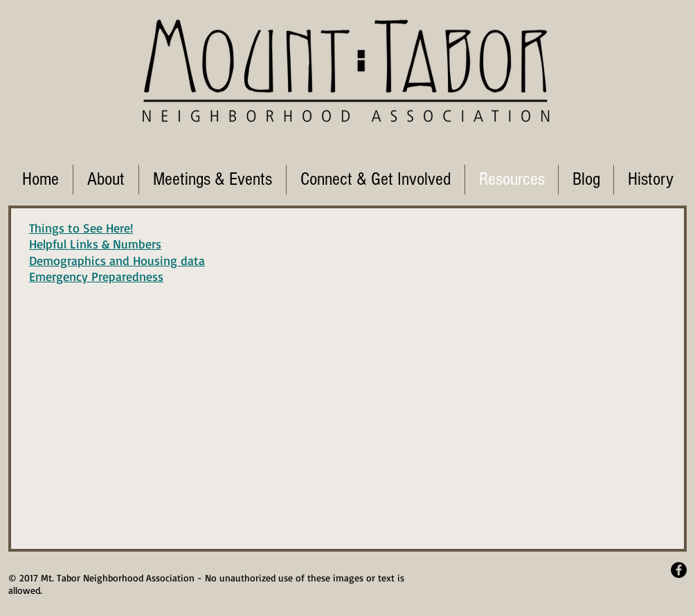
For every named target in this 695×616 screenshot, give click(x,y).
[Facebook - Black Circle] (679, 570)
